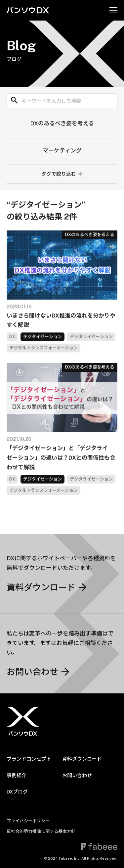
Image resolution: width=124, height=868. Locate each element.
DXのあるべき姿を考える (62, 125)
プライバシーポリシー (28, 821)
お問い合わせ (77, 775)
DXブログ (17, 792)
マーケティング (62, 152)
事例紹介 (17, 775)
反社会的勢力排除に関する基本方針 (41, 831)
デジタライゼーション (91, 341)
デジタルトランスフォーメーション (43, 353)
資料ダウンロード (82, 759)
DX (12, 341)
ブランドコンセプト (29, 759)
